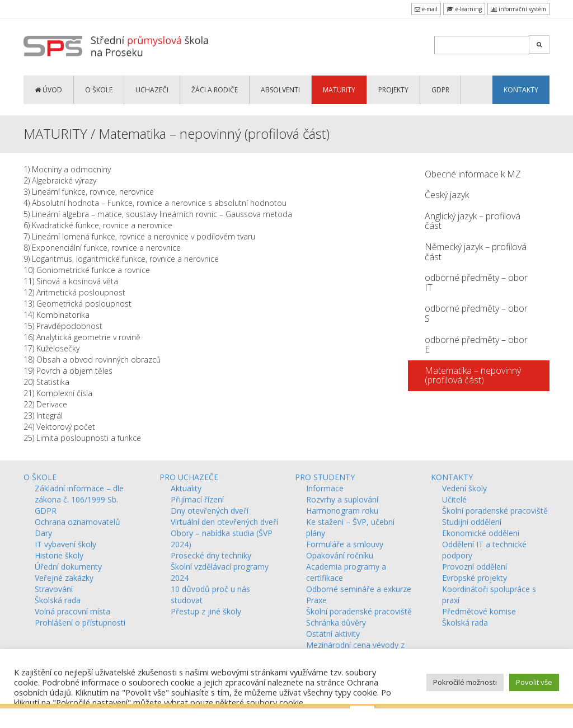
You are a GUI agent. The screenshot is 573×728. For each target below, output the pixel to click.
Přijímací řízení (197, 499)
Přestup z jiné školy (206, 611)
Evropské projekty (475, 578)
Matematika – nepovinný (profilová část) (473, 375)
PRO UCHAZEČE (189, 477)
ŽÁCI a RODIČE (215, 90)
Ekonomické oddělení (481, 533)
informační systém (518, 9)
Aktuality (186, 488)
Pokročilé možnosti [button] (465, 682)
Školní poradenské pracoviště (359, 611)
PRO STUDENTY (325, 477)
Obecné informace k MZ (473, 174)
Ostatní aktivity (333, 634)
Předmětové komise (479, 611)
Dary (43, 533)
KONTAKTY (521, 90)
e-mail (426, 9)
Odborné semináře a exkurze (359, 589)
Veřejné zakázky (64, 578)
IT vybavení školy (65, 544)
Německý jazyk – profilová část (476, 252)
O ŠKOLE (99, 90)
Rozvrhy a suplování (342, 499)
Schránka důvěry (336, 623)
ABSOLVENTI (280, 90)
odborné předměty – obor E (476, 345)
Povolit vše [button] (534, 682)
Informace (325, 488)
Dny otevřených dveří (210, 511)
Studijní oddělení (472, 522)
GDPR (440, 90)
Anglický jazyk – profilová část (473, 221)
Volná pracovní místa (72, 611)
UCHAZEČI (152, 90)
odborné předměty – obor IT (476, 283)
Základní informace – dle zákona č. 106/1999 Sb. (79, 494)
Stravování (54, 589)
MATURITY (339, 90)
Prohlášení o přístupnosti (80, 623)
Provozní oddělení (475, 567)
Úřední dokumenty (68, 567)
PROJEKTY (393, 90)
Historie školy (59, 555)
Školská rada (58, 600)
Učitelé (454, 499)
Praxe (316, 600)
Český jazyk (447, 195)
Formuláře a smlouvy (345, 544)
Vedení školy (464, 488)
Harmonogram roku (342, 511)
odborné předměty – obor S (476, 313)
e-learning (464, 9)
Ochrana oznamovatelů (78, 522)
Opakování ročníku (340, 555)
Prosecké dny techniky (211, 555)
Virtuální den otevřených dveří (224, 522)
